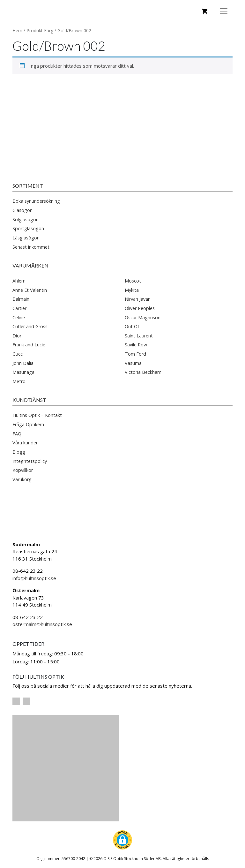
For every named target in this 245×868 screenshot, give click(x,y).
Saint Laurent (139, 336)
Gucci (18, 354)
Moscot (133, 281)
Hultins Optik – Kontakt (37, 415)
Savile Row (136, 345)
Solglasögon (26, 219)
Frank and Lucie (29, 345)
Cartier (19, 308)
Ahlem (19, 281)
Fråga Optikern (28, 424)
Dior (17, 336)
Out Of (132, 326)
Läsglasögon (26, 238)
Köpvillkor (23, 470)
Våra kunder (25, 443)
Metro (19, 381)
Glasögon (22, 210)
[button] (122, 840)
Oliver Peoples (140, 308)
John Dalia (23, 363)
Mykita (132, 290)
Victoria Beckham (143, 372)
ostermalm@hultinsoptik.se (42, 624)
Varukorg (22, 479)
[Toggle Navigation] (224, 11)
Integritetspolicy (30, 461)
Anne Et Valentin (30, 290)
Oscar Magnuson (143, 317)
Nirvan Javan (138, 299)
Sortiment (28, 186)
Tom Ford (135, 354)
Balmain (21, 299)
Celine (19, 317)
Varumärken (30, 265)
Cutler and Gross (30, 326)
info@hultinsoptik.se (34, 578)
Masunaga (23, 372)
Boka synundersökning (36, 201)
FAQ (17, 434)
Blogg (19, 452)
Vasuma (133, 363)
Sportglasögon (28, 228)
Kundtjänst (29, 400)
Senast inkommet (31, 247)
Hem (17, 30)
